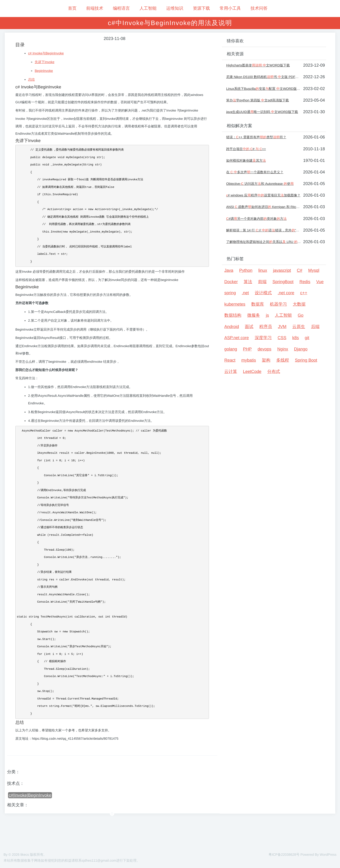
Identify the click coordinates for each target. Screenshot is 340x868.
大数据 (299, 304)
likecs (25, 855)
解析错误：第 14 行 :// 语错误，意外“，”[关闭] (264, 230)
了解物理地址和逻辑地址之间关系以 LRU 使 (264, 242)
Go (301, 315)
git (307, 338)
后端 (315, 327)
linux (263, 270)
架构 (266, 360)
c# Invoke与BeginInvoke (46, 53)
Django (301, 349)
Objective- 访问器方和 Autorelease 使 (260, 184)
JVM (282, 327)
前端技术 (95, 8)
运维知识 (175, 8)
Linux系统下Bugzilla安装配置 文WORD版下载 (264, 89)
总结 (31, 79)
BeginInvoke (44, 71)
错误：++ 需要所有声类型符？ (256, 137)
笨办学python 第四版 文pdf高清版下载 (257, 100)
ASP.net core (237, 338)
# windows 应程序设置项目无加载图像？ (263, 195)
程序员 (266, 327)
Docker (231, 282)
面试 (249, 327)
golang (231, 349)
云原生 (299, 327)
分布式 (274, 371)
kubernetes (235, 304)
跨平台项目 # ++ (246, 149)
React (230, 360)
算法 (248, 282)
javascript (282, 270)
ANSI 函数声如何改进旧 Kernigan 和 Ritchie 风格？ (264, 207)
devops (264, 349)
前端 (262, 282)
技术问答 (259, 8)
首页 (72, 8)
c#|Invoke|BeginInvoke (30, 795)
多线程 (283, 360)
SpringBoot (283, 282)
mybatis (249, 360)
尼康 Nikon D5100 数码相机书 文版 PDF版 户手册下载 (264, 77)
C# (300, 270)
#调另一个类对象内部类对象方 (256, 219)
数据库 (258, 304)
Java (229, 270)
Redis (305, 282)
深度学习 (263, 338)
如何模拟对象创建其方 (246, 160)
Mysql (314, 270)
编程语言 (121, 8)
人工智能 (148, 8)
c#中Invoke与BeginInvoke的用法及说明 (170, 23)
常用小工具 (230, 8)
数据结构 (233, 315)
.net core (286, 293)
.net (245, 293)
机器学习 (278, 304)
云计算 (231, 371)
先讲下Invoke (45, 62)
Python (246, 270)
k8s (296, 338)
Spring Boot (306, 360)
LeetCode (252, 371)
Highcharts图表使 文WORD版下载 (258, 65)
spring (230, 293)
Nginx (283, 349)
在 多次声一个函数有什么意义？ (255, 172)
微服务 (254, 315)
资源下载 (201, 8)
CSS (282, 338)
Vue (320, 282)
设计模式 (263, 293)
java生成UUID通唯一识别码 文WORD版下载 (262, 112)
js (267, 315)
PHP (247, 349)
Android (232, 327)
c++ (304, 293)
